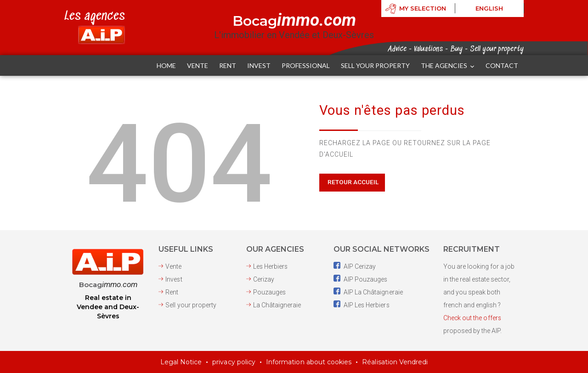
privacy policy (235, 362)
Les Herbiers (271, 266)
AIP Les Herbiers (362, 305)
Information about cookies (309, 362)
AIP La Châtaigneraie (368, 292)
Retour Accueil (353, 182)
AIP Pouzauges (361, 279)
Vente (173, 266)
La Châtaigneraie (277, 305)
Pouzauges (270, 292)
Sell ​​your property (191, 305)
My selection (423, 9)
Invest (174, 279)
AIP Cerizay (355, 266)
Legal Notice (182, 362)
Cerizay (264, 279)
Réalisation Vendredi (395, 362)
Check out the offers (472, 318)
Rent (172, 292)
